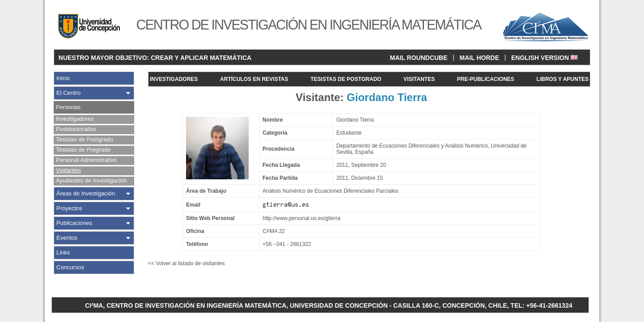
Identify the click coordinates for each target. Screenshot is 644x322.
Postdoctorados (76, 129)
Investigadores (75, 119)
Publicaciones (74, 223)
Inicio (63, 78)
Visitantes (68, 170)
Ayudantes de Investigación (91, 180)
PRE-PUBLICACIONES (486, 79)
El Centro (68, 93)
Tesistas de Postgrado (85, 139)
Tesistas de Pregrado (83, 150)
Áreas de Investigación (86, 193)
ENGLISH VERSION (544, 58)
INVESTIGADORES (174, 79)
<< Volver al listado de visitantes (186, 263)
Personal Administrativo (86, 160)
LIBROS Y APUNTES (563, 79)
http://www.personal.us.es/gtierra (301, 218)
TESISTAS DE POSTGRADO (346, 79)
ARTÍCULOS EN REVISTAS (254, 79)
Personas (68, 107)
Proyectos (69, 208)
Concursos (70, 267)
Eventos (67, 238)
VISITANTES (419, 79)
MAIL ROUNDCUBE (419, 58)
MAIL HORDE (479, 58)
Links (63, 252)
